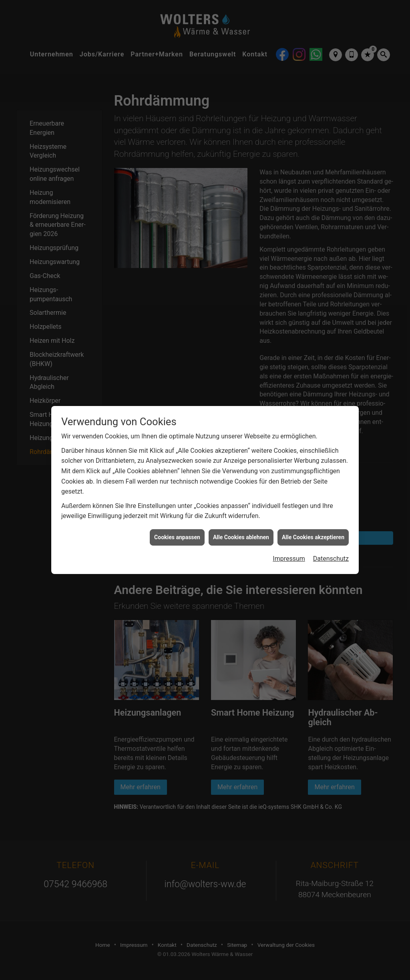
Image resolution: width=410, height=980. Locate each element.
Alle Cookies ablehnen (241, 537)
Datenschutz (331, 559)
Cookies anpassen (177, 537)
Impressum (289, 559)
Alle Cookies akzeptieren (313, 537)
